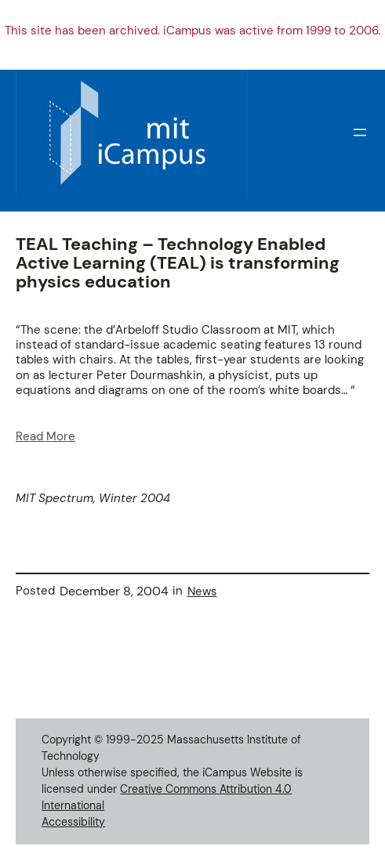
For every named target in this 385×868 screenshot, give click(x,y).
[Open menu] (360, 132)
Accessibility (73, 822)
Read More (45, 436)
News (202, 591)
